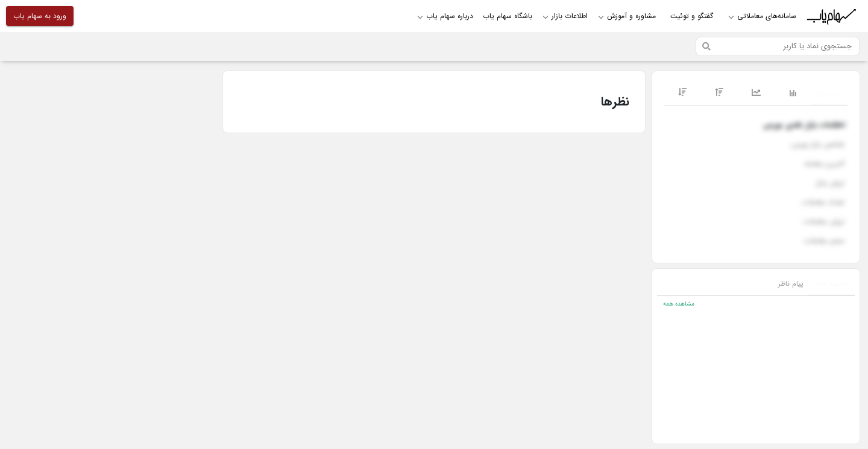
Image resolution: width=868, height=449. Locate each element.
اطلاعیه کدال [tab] (832, 284)
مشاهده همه (679, 304)
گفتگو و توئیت (692, 16)
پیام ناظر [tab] (791, 284)
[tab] (829, 94)
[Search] (778, 46)
